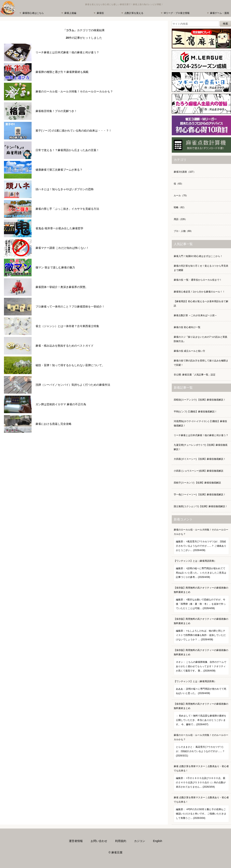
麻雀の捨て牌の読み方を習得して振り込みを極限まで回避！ (201, 363)
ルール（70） (181, 196)
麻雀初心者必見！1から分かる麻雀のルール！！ (199, 292)
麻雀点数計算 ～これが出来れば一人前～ (195, 315)
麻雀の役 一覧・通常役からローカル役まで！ (198, 280)
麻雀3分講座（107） (185, 172)
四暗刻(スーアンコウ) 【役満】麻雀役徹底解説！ (200, 400)
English (158, 841)
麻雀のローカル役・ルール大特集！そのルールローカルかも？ (201, 541)
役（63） (179, 184)
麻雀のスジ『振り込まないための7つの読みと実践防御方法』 (200, 339)
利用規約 (121, 841)
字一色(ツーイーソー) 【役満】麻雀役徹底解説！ (200, 495)
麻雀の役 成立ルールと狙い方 (189, 351)
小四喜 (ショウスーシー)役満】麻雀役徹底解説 (199, 471)
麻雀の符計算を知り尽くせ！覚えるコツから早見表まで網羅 (201, 268)
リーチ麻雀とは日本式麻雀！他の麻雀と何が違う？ (201, 435)
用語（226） (180, 219)
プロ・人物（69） (183, 231)
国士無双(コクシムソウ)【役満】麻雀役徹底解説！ (201, 506)
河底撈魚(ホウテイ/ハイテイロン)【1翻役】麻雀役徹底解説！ (200, 423)
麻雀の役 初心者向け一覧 (187, 327)
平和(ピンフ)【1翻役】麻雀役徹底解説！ (195, 412)
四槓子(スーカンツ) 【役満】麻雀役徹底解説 (197, 483)
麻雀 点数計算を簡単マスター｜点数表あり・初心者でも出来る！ (201, 778)
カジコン (140, 841)
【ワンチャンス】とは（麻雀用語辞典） (201, 570)
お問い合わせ (99, 841)
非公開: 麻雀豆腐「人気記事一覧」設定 (195, 375)
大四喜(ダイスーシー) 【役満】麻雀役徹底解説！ (200, 459)
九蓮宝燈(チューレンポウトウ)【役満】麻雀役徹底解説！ (201, 447)
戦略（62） (180, 207)
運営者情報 (76, 841)
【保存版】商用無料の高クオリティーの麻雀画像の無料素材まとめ (201, 600)
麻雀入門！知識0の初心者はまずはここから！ (198, 256)
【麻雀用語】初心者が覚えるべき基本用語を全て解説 (201, 304)
